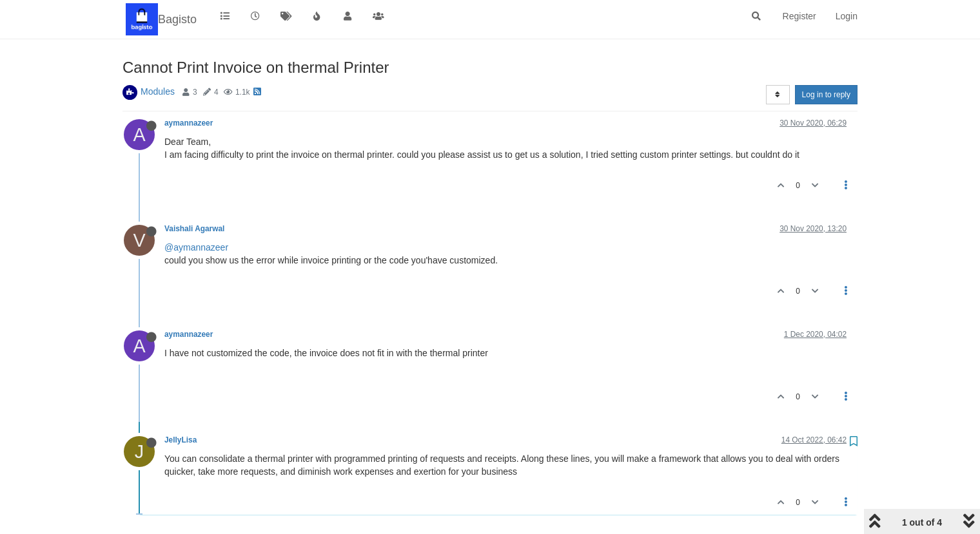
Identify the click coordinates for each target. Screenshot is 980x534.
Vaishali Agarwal (194, 229)
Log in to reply (826, 95)
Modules (158, 91)
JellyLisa (181, 440)
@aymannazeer (196, 247)
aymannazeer (189, 123)
